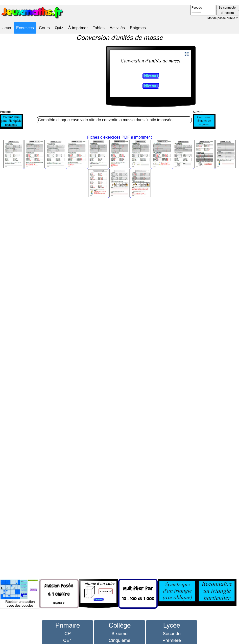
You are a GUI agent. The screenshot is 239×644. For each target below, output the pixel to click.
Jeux (7, 28)
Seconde (172, 622)
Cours (44, 28)
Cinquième (119, 629)
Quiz (59, 28)
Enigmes (138, 28)
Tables (99, 28)
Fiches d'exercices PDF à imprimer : (119, 155)
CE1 (68, 629)
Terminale (172, 636)
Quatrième (119, 636)
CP (68, 622)
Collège (120, 614)
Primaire (68, 614)
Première (172, 629)
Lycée (172, 614)
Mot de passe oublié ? (223, 18)
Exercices (25, 28)
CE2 (68, 636)
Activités (117, 28)
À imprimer (78, 28)
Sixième (119, 622)
